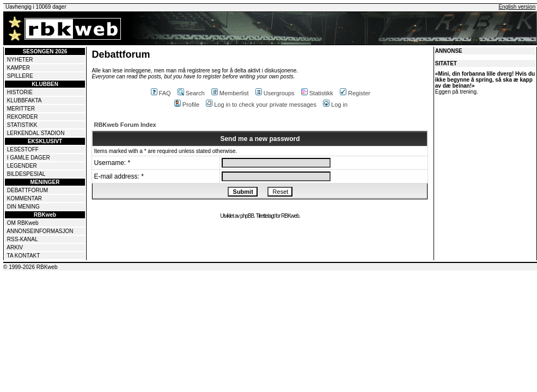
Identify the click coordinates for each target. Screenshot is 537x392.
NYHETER (20, 60)
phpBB (247, 216)
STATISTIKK (22, 125)
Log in (335, 105)
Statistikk (317, 93)
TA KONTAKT (24, 256)
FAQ (161, 93)
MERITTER (21, 109)
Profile (187, 105)
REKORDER (23, 117)
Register (355, 93)
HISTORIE (20, 92)
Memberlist (230, 93)
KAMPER (19, 68)
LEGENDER (22, 166)
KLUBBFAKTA (25, 100)
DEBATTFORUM (28, 190)
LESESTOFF (23, 149)
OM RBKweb (23, 223)
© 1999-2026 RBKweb (30, 267)
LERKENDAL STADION (36, 133)
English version (517, 7)
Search (191, 93)
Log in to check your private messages (261, 105)
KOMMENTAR (25, 198)
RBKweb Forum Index (125, 125)
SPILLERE (20, 76)
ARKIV (15, 247)
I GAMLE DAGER (29, 158)
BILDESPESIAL (26, 174)
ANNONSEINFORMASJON (40, 231)
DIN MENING (23, 207)
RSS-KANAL (23, 239)
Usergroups (275, 93)
